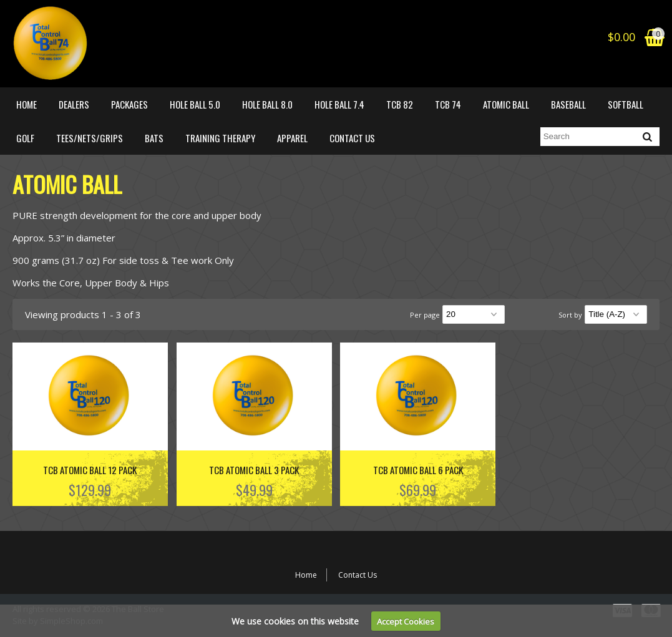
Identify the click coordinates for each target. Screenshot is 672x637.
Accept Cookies (406, 621)
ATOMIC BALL (506, 104)
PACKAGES (129, 104)
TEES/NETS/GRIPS (90, 138)
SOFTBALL (626, 104)
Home (27, 104)
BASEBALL (568, 104)
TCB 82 (400, 104)
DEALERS (74, 104)
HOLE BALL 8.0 (267, 104)
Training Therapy (220, 138)
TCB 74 (448, 104)
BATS (154, 138)
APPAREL (292, 138)
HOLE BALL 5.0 (195, 104)
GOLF (25, 138)
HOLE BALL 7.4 (339, 104)
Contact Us (352, 138)
